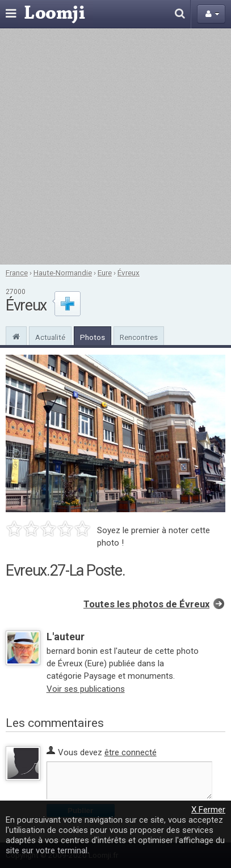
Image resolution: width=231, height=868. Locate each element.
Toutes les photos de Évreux (146, 604)
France (17, 273)
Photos (93, 337)
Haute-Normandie (63, 273)
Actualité (50, 337)
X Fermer (208, 810)
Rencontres (139, 337)
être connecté (131, 752)
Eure (105, 273)
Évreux (129, 273)
